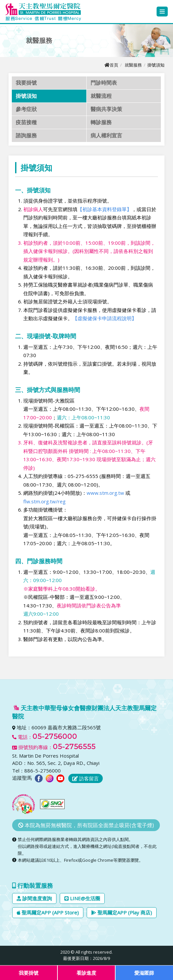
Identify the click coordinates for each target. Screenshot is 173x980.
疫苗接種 (26, 122)
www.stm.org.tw (105, 493)
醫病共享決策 (106, 109)
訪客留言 (86, 778)
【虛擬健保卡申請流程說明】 (105, 318)
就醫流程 (101, 96)
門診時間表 (104, 83)
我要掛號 (26, 83)
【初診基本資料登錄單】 (105, 209)
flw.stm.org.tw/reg (44, 501)
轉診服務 (101, 122)
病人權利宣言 (106, 135)
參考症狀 (26, 109)
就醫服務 (133, 65)
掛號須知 (26, 96)
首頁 (111, 65)
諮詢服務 (26, 135)
